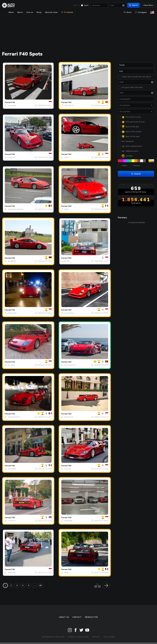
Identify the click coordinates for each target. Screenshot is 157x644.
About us (64, 617)
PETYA (67, 261)
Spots (85, 6)
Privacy (96, 637)
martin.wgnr (12, 313)
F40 (13, 102)
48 (40, 585)
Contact (77, 617)
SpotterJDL (12, 261)
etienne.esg (69, 417)
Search (132, 6)
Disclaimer (109, 637)
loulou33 (11, 157)
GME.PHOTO (69, 106)
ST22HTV (12, 521)
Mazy (66, 573)
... (34, 585)
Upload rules (51, 12)
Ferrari (8, 102)
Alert (128, 12)
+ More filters (147, 6)
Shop (39, 12)
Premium (67, 12)
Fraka (66, 209)
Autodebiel (12, 469)
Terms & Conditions (78, 637)
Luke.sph (68, 469)
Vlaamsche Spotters (16, 209)
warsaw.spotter (14, 417)
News (74, 6)
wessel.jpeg (69, 313)
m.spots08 (12, 106)
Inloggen (141, 12)
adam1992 (68, 521)
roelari (67, 157)
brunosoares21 (70, 365)
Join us (30, 12)
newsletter (92, 617)
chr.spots (11, 365)
